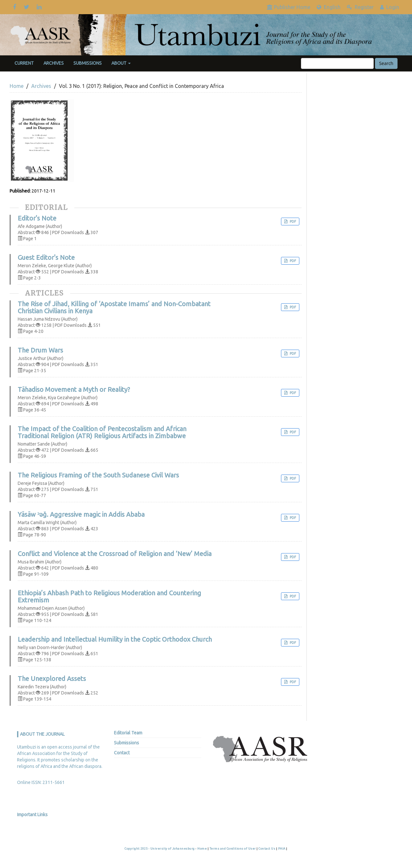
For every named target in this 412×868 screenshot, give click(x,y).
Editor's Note (37, 218)
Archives (54, 63)
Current (24, 63)
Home (17, 86)
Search (386, 63)
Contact (122, 753)
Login (390, 7)
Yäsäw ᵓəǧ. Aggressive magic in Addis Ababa (81, 514)
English (329, 7)
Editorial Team (128, 733)
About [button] (121, 63)
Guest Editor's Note (46, 258)
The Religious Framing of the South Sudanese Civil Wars (98, 475)
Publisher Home (289, 7)
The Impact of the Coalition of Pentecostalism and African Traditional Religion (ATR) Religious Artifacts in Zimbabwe (102, 432)
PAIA (282, 849)
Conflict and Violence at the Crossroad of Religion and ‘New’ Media (115, 554)
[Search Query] (337, 63)
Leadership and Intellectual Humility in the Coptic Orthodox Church (115, 639)
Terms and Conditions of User (233, 849)
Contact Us (267, 849)
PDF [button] (292, 222)
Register (360, 7)
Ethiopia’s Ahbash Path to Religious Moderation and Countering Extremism (109, 597)
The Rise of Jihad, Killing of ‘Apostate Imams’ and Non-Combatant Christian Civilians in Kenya (114, 307)
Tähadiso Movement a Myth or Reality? (74, 390)
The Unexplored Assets (52, 679)
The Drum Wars (40, 350)
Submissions (88, 63)
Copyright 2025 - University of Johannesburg (160, 849)
